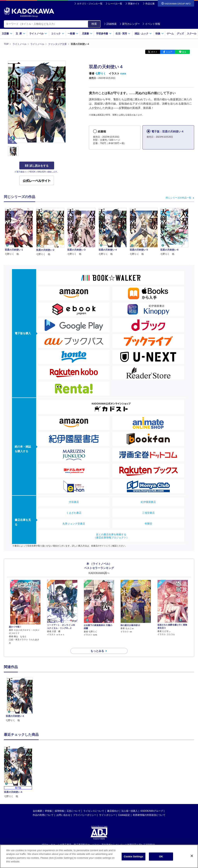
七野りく (101, 73)
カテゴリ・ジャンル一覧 (90, 4)
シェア (169, 52)
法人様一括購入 (130, 811)
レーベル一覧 (115, 4)
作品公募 (150, 4)
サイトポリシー (107, 815)
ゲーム (170, 34)
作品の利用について (43, 815)
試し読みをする (37, 166)
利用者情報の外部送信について (149, 815)
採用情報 (59, 811)
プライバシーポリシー (85, 815)
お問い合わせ (63, 815)
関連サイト (134, 4)
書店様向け (113, 811)
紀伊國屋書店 (148, 502)
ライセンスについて (94, 811)
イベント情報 (151, 24)
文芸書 (7, 34)
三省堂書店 (148, 513)
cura (123, 73)
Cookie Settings (133, 857)
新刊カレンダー (130, 24)
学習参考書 (104, 34)
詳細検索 (110, 24)
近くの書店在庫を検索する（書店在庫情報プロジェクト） (111, 536)
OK (161, 857)
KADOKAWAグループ (152, 811)
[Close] (192, 856)
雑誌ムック (143, 34)
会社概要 (38, 811)
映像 (160, 34)
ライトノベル (38, 34)
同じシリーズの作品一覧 (178, 198)
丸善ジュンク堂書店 (74, 524)
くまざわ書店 (74, 513)
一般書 (73, 34)
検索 (94, 24)
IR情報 (48, 811)
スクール (192, 34)
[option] (20, 700)
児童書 (87, 34)
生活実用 (123, 34)
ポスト (154, 52)
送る (184, 52)
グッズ (180, 34)
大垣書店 (74, 502)
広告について (74, 811)
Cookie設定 (124, 815)
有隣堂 (148, 524)
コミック (58, 34)
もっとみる (97, 651)
